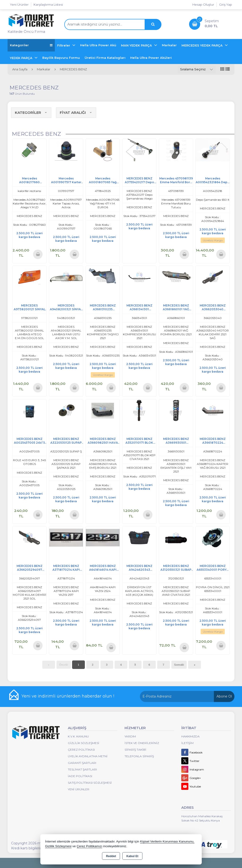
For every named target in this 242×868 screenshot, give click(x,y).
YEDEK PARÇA (22, 58)
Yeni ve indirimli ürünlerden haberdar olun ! (68, 696)
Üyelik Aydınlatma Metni (88, 756)
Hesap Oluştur (203, 4)
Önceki (64, 665)
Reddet (111, 856)
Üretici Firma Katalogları (105, 58)
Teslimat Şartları (82, 769)
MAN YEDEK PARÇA (137, 45)
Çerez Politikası (81, 750)
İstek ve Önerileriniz (142, 743)
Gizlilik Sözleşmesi (84, 743)
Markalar (169, 45)
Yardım (130, 736)
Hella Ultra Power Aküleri (151, 58)
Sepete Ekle (38, 254)
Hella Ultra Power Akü (98, 45)
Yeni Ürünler (79, 789)
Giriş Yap (226, 4)
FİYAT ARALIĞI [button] (76, 113)
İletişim (187, 743)
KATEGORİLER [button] (31, 113)
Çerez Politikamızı (89, 846)
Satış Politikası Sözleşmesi (90, 783)
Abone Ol (224, 696)
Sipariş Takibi (135, 750)
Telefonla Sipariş (139, 756)
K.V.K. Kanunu (78, 736)
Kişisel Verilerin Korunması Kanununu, (167, 841)
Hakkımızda (190, 736)
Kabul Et (132, 856)
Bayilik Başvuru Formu (61, 58)
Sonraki (179, 665)
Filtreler (64, 45)
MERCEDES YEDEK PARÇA (203, 45)
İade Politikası (80, 776)
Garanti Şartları (82, 763)
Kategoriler (31, 45)
